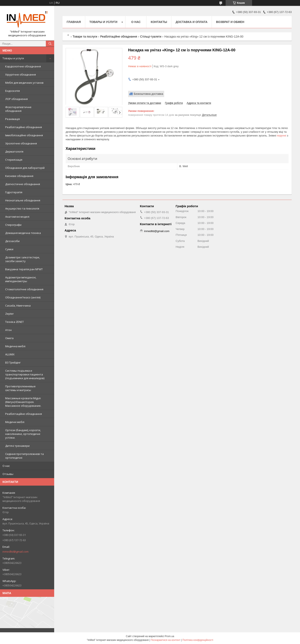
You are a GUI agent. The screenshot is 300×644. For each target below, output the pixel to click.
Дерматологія (14, 152)
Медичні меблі (15, 422)
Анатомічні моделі (17, 217)
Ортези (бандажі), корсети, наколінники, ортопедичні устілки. (23, 434)
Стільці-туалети (151, 37)
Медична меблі (15, 346)
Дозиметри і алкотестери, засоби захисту (22, 259)
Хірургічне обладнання (21, 75)
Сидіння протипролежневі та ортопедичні (24, 456)
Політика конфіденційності (198, 640)
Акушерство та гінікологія (22, 208)
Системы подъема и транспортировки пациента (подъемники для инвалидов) (25, 374)
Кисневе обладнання (19, 176)
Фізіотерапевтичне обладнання (18, 109)
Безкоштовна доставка (148, 94)
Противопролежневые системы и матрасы (20, 388)
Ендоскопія (12, 91)
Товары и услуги (13, 58)
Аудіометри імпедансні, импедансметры (21, 279)
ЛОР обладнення (16, 99)
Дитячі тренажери (17, 446)
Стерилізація (14, 160)
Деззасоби (12, 241)
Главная (74, 22)
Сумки (9, 249)
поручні (282, 136)
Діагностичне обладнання (23, 184)
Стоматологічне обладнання (24, 289)
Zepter (9, 314)
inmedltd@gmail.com (16, 552)
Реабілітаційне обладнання (24, 127)
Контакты (159, 22)
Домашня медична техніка (23, 233)
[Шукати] (50, 44)
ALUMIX (10, 354)
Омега (9, 338)
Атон (8, 330)
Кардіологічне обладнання (23, 66)
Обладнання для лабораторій (25, 168)
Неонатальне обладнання (23, 200)
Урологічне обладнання (21, 143)
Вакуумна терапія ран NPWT (24, 269)
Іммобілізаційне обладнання (24, 135)
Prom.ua (169, 636)
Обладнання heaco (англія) (23, 297)
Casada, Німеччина (18, 306)
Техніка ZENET (14, 322)
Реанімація (12, 119)
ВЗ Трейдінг (13, 362)
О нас (6, 466)
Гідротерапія (14, 192)
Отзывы (8, 474)
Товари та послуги (85, 37)
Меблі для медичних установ (24, 83)
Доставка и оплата (192, 22)
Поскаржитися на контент (165, 640)
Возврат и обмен (230, 22)
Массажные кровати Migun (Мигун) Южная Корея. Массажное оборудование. (23, 402)
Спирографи (13, 225)
